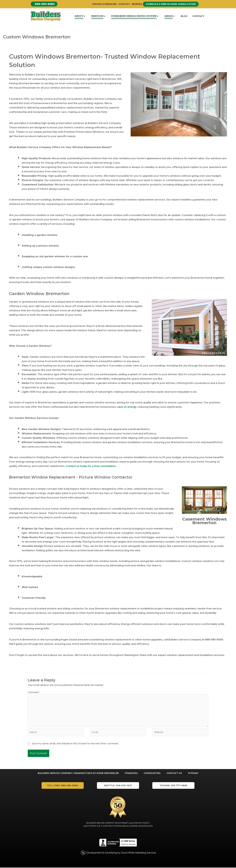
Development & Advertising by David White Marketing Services (121, 853)
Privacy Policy (142, 823)
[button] (44, 4)
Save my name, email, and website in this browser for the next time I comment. (75, 744)
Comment (34, 693)
